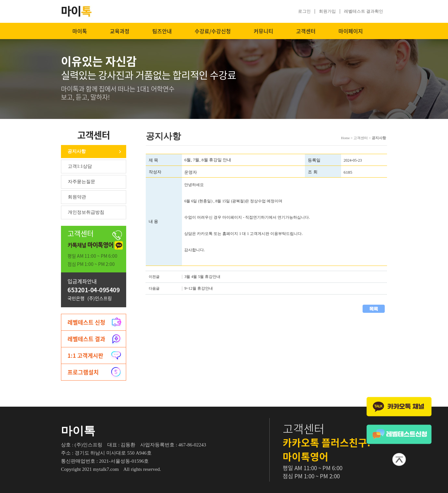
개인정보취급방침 (86, 212)
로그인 (304, 11)
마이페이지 (351, 31)
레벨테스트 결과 (86, 339)
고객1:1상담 (80, 166)
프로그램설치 (83, 372)
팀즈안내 (162, 31)
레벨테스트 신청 (86, 322)
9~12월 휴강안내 (199, 288)
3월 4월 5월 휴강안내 (202, 277)
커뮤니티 (263, 31)
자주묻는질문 (82, 182)
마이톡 (80, 31)
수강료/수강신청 (213, 31)
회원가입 (327, 11)
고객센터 (306, 31)
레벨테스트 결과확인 (364, 11)
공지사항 (77, 151)
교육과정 (120, 31)
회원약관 (77, 197)
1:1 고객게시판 (85, 355)
